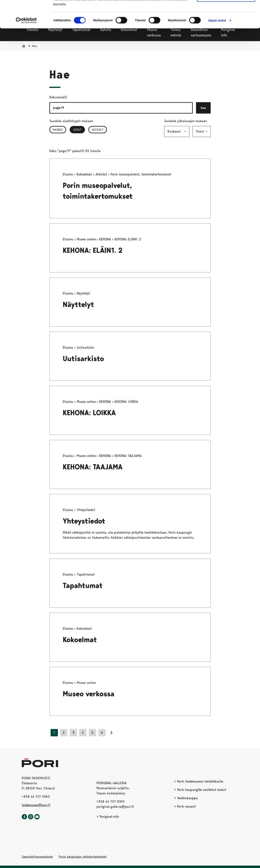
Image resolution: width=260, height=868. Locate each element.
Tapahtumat (83, 586)
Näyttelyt (78, 305)
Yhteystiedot (84, 521)
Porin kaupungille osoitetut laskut (200, 790)
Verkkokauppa (186, 798)
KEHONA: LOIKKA (89, 413)
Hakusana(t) (58, 97)
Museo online (87, 239)
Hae (203, 108)
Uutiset (98, 130)
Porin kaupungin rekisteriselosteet (83, 857)
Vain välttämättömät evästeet (226, 22)
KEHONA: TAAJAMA (93, 467)
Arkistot (102, 174)
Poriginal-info (108, 817)
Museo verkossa (89, 694)
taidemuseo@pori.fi (36, 805)
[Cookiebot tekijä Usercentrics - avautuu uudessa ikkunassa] (26, 46)
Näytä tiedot (217, 46)
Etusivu (68, 174)
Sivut (79, 130)
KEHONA (106, 239)
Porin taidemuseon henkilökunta (199, 781)
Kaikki (58, 130)
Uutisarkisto (83, 359)
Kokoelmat (85, 174)
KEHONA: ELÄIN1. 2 (93, 250)
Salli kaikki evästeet (226, 10)
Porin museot (185, 806)
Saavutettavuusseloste (37, 857)
